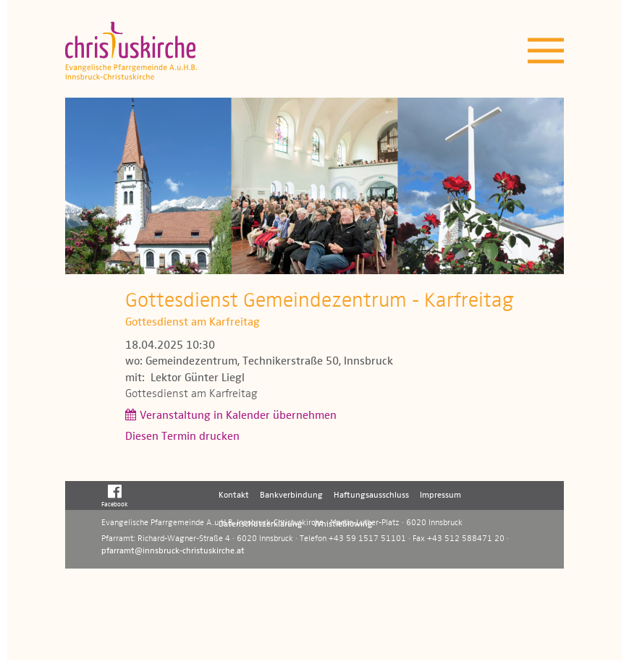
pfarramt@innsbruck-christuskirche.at (173, 551)
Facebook (115, 496)
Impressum (440, 496)
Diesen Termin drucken (182, 437)
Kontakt (234, 496)
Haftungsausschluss (371, 496)
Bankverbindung (291, 496)
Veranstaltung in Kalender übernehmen (238, 416)
